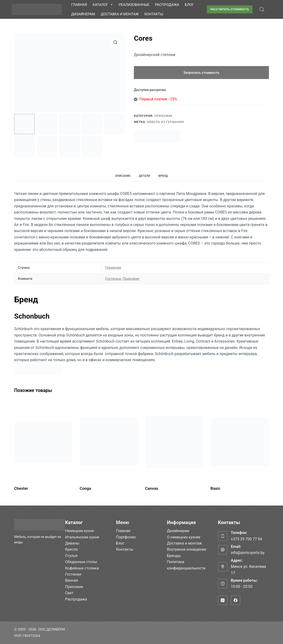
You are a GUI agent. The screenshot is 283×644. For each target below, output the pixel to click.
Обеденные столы (81, 562)
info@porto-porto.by (248, 553)
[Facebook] (236, 600)
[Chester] (43, 442)
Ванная (72, 580)
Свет (69, 593)
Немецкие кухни (79, 531)
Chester (21, 488)
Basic (215, 488)
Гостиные (113, 279)
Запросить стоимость (202, 73)
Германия (113, 268)
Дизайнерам (83, 14)
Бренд (163, 176)
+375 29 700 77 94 (246, 539)
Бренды (174, 556)
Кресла (71, 549)
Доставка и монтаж (120, 14)
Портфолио (126, 537)
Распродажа (167, 5)
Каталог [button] (103, 5)
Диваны (72, 543)
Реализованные (134, 5)
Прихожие (163, 116)
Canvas (152, 488)
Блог (189, 5)
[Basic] (240, 442)
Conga (85, 488)
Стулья (71, 556)
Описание (123, 176)
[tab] (123, 176)
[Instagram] (223, 600)
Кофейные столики (82, 568)
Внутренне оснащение (187, 549)
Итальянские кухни (82, 537)
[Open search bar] (262, 9)
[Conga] (109, 442)
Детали (144, 176)
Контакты (154, 14)
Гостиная (73, 574)
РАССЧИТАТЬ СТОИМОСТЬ (230, 9)
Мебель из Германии (165, 122)
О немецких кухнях (184, 537)
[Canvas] (174, 442)
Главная (79, 5)
